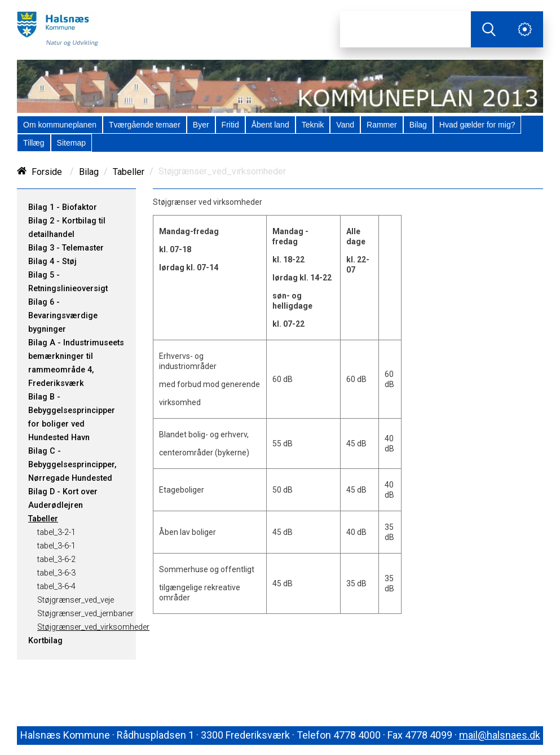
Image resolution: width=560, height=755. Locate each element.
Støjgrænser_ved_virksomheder (93, 627)
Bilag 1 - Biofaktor (63, 207)
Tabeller (129, 172)
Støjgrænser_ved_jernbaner (85, 614)
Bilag (89, 172)
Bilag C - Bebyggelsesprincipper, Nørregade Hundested (72, 465)
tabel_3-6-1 (56, 546)
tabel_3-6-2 (56, 559)
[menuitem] (60, 125)
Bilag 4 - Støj (52, 262)
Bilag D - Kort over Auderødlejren (63, 499)
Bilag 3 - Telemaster (66, 248)
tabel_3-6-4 (56, 587)
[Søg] (405, 29)
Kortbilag (45, 641)
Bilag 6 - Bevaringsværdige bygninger (63, 316)
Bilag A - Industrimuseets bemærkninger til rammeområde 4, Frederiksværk (76, 363)
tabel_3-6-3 (56, 573)
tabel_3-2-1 (56, 532)
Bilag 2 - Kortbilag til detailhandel (67, 228)
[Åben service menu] (525, 29)
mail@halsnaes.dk (500, 735)
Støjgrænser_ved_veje (76, 600)
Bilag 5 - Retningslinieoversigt (68, 282)
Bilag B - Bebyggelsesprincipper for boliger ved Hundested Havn (72, 417)
